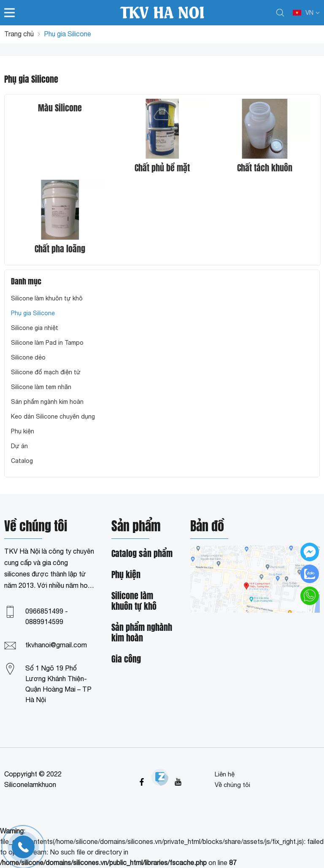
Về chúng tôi (232, 785)
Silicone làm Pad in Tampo (47, 343)
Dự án (19, 446)
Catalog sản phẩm (142, 554)
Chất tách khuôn (265, 168)
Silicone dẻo (28, 357)
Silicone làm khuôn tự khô (47, 298)
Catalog (22, 461)
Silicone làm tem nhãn (41, 387)
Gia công (126, 659)
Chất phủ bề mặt (162, 168)
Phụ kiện (23, 431)
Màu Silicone (60, 108)
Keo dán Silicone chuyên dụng (53, 416)
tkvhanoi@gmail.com (56, 645)
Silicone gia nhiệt (35, 328)
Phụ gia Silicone (33, 313)
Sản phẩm (136, 527)
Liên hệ (225, 774)
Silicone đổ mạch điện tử (46, 372)
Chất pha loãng (60, 249)
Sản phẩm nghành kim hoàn (142, 633)
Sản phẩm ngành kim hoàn (47, 402)
